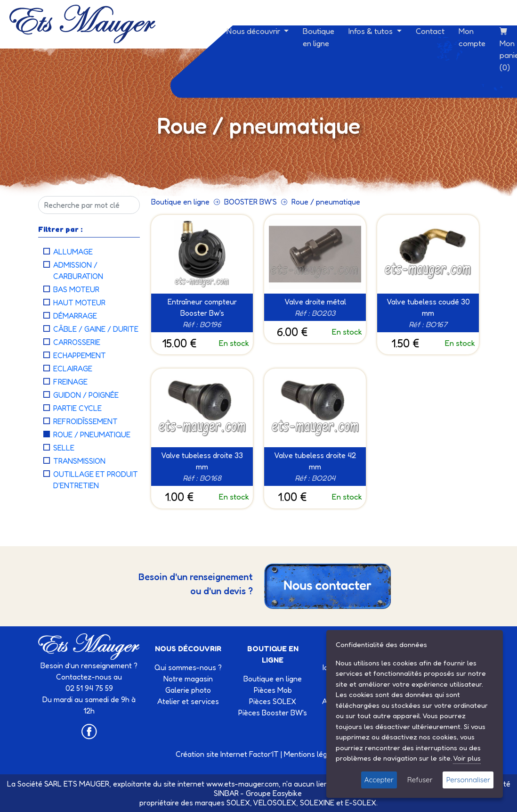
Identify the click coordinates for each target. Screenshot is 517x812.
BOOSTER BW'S (250, 202)
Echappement (80, 355)
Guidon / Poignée (86, 395)
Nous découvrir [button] (254, 31)
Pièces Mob (273, 690)
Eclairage (73, 369)
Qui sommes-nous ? (188, 667)
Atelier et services (188, 701)
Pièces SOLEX (273, 701)
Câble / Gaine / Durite (96, 329)
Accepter (379, 780)
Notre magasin (188, 679)
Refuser (420, 780)
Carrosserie (77, 342)
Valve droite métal (315, 302)
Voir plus (467, 758)
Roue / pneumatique (92, 435)
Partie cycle (77, 408)
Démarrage (75, 316)
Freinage (70, 382)
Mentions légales (313, 754)
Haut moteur (79, 303)
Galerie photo (188, 690)
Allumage (73, 252)
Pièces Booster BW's (273, 713)
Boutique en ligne (319, 37)
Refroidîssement (85, 421)
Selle (64, 448)
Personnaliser (468, 780)
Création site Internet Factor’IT (227, 754)
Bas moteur (76, 289)
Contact (430, 31)
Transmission (79, 461)
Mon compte (472, 37)
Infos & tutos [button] (372, 31)
